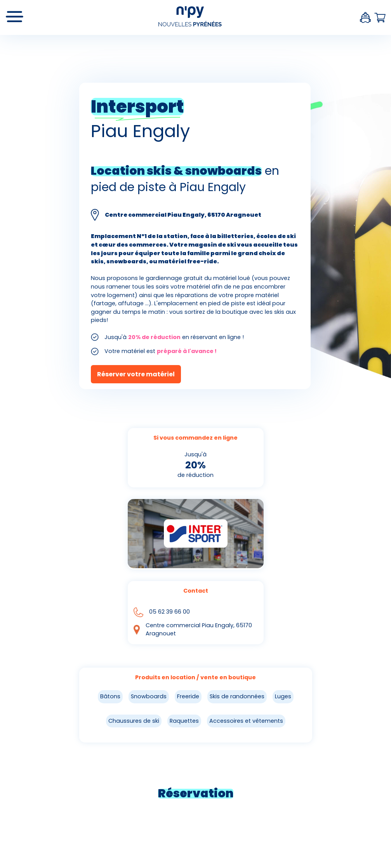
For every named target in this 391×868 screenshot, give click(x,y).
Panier (380, 18)
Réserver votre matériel (136, 374)
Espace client (365, 17)
